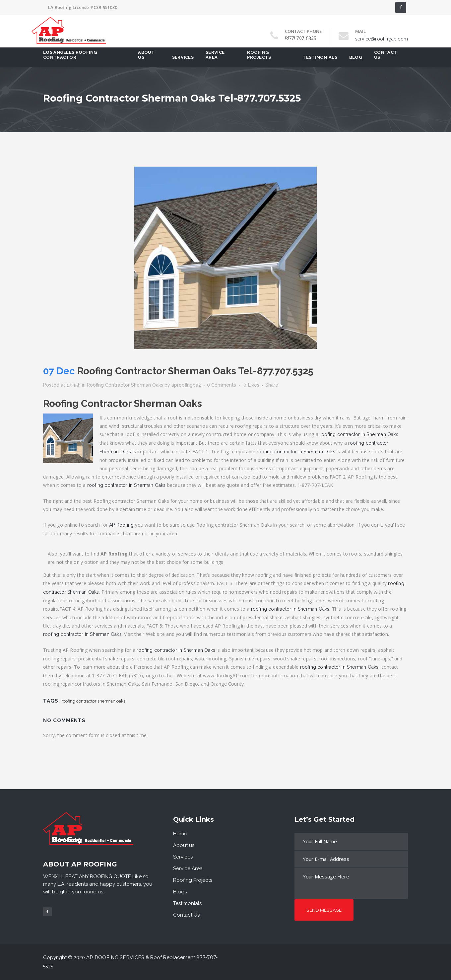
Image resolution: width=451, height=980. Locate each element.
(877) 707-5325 (300, 38)
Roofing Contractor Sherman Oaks (125, 385)
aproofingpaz (186, 385)
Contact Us (186, 915)
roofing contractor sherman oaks (93, 701)
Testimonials (187, 903)
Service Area (188, 868)
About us (184, 845)
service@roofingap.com (382, 39)
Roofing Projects (193, 880)
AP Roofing (121, 525)
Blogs (180, 892)
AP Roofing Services (115, 957)
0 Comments (222, 385)
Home (180, 834)
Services (183, 857)
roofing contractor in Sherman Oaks (359, 434)
